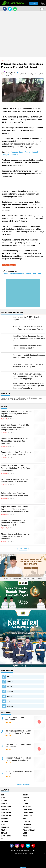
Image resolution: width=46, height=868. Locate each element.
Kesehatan (27, 807)
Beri (3, 795)
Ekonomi (10, 681)
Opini (3, 824)
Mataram (5, 818)
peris (25, 836)
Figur (9, 701)
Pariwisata (27, 824)
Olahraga (27, 821)
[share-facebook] (5, 9)
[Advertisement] (23, 34)
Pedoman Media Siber (23, 851)
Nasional (5, 821)
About (13, 851)
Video (25, 833)
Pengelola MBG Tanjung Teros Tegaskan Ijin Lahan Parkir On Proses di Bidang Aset (16, 468)
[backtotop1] (44, 854)
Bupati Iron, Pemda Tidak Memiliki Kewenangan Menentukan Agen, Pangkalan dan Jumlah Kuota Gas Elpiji (15, 509)
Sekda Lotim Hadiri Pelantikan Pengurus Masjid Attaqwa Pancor (15, 494)
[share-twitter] (10, 9)
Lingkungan (27, 810)
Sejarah (10, 696)
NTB (24, 818)
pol (2, 839)
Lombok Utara (28, 815)
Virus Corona (6, 836)
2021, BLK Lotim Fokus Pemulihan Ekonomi (18, 773)
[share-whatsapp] (15, 9)
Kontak (33, 851)
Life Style (5, 810)
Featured (10, 691)
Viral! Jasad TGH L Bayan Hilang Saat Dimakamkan (18, 746)
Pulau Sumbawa (29, 830)
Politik (4, 830)
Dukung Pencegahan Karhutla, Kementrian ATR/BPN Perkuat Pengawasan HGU (13, 523)
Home (3, 60)
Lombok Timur (6, 815)
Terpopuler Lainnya (23, 785)
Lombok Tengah (29, 812)
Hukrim (9, 677)
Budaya (12, 265)
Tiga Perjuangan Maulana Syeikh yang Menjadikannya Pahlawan (18, 732)
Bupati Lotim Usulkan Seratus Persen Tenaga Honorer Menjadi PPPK (16, 453)
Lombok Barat (6, 812)
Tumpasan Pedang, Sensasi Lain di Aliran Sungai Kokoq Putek (18, 759)
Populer (34, 3)
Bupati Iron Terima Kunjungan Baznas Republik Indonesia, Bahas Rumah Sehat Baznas (16, 414)
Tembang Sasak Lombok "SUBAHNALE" (15, 719)
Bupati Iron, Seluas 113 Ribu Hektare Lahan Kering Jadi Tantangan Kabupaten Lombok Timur (16, 427)
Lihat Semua (23, 549)
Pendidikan (5, 827)
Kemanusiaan (6, 807)
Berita (5, 265)
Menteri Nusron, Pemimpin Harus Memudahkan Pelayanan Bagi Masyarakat (14, 441)
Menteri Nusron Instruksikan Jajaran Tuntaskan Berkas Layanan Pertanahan (16, 536)
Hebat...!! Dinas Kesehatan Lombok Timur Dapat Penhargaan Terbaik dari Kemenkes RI (23, 274)
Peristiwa (27, 827)
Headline (10, 706)
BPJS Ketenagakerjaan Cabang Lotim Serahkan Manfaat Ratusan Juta (16, 481)
